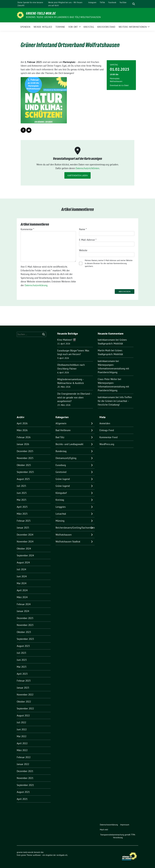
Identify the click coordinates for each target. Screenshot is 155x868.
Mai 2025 (22, 500)
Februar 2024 (24, 604)
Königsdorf (61, 493)
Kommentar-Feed (108, 437)
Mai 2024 (22, 583)
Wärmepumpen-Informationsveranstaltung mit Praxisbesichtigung (113, 369)
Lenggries (61, 507)
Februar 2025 (24, 521)
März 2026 (22, 430)
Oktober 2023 (24, 632)
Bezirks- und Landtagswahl (69, 444)
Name (83, 229)
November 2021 (25, 778)
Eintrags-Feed (107, 430)
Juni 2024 (22, 576)
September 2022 (25, 708)
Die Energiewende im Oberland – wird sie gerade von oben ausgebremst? (74, 397)
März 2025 (22, 514)
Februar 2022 (24, 757)
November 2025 (25, 458)
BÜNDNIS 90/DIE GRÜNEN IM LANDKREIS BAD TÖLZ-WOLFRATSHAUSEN (63, 17)
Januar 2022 (23, 764)
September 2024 (25, 555)
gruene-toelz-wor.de (41, 13)
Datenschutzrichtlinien (87, 168)
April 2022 (22, 743)
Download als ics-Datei (119, 85)
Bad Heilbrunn (63, 430)
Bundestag (61, 451)
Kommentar (27, 229)
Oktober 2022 (24, 702)
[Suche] (130, 4)
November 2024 (25, 542)
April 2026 (22, 423)
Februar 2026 (24, 437)
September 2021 (25, 785)
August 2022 (23, 715)
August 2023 (23, 646)
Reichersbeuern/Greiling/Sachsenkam (75, 528)
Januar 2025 (23, 528)
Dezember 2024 (25, 535)
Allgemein (61, 423)
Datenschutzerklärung (36, 285)
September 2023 (25, 639)
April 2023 (22, 674)
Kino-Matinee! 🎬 (67, 340)
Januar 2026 (23, 444)
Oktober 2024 (24, 549)
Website (83, 250)
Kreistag (60, 500)
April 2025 (22, 507)
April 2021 (22, 799)
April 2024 (22, 590)
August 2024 (23, 562)
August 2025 (23, 479)
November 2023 (25, 625)
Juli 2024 (21, 569)
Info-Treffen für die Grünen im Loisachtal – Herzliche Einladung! (115, 401)
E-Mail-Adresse (88, 240)
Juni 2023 (22, 660)
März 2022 (22, 750)
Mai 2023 (22, 667)
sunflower (37, 855)
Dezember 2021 (25, 771)
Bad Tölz (60, 437)
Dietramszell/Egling (66, 458)
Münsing (60, 521)
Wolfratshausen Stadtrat (68, 542)
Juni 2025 (22, 493)
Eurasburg (61, 465)
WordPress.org (107, 444)
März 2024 (22, 597)
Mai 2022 (22, 736)
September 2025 (25, 472)
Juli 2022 (21, 722)
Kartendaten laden (78, 175)
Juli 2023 (21, 653)
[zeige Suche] (134, 4)
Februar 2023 (24, 681)
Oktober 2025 (24, 465)
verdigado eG (62, 855)
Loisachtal (61, 514)
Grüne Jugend (63, 479)
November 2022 (25, 695)
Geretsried (61, 472)
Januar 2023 (23, 688)
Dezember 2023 (25, 618)
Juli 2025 (21, 486)
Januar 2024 (23, 611)
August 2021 (23, 792)
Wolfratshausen (64, 535)
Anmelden (105, 423)
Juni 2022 (22, 729)
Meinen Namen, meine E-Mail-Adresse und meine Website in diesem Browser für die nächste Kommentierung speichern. (109, 263)
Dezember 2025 (25, 451)
